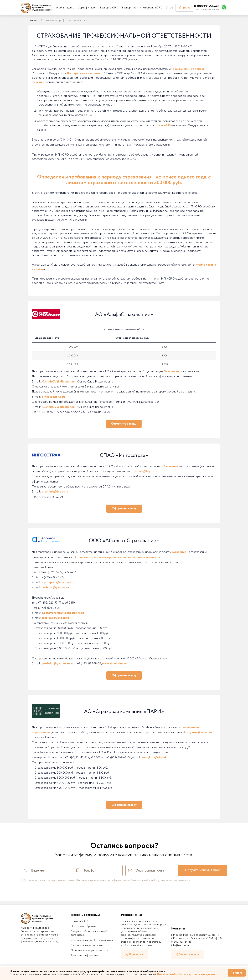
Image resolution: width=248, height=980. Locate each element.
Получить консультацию (203, 870)
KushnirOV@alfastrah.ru (58, 382)
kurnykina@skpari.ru (198, 732)
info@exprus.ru (180, 945)
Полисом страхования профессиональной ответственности (118, 557)
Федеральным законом (83, 73)
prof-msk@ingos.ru (144, 471)
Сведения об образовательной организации (89, 933)
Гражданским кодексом (188, 69)
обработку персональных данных (57, 880)
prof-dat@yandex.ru (55, 588)
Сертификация (87, 8)
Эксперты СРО (109, 8)
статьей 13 (163, 125)
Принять (237, 973)
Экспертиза (129, 8)
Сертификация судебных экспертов (92, 940)
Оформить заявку (124, 424)
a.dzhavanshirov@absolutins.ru (63, 613)
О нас (169, 8)
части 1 (39, 82)
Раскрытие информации (85, 956)
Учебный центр (65, 8)
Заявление (171, 371)
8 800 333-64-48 (207, 6)
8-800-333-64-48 (181, 942)
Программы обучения (83, 926)
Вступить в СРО (80, 921)
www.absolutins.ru (114, 664)
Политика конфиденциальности (89, 951)
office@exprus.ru (53, 397)
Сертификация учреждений (87, 945)
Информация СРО (151, 8)
